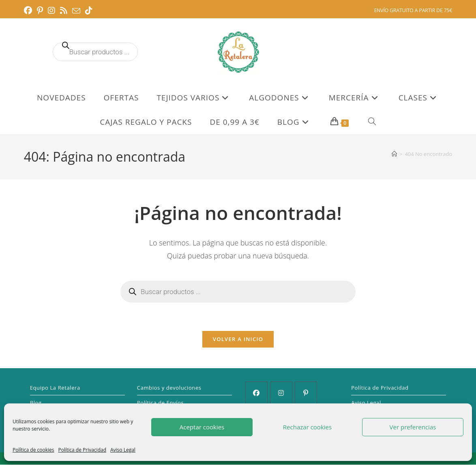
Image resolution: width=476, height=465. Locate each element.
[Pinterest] (306, 393)
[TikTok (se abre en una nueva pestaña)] (89, 11)
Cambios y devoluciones (169, 388)
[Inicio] (394, 154)
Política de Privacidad (82, 450)
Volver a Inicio (238, 339)
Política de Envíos (160, 403)
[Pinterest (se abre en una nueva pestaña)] (40, 11)
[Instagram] (281, 393)
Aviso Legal (123, 450)
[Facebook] (256, 393)
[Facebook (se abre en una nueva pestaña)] (29, 11)
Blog (36, 403)
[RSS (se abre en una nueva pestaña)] (64, 11)
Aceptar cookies (202, 427)
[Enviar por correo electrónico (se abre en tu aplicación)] (76, 11)
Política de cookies (33, 450)
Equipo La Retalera (55, 388)
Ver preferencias (413, 427)
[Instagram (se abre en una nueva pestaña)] (51, 11)
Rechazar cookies (307, 427)
